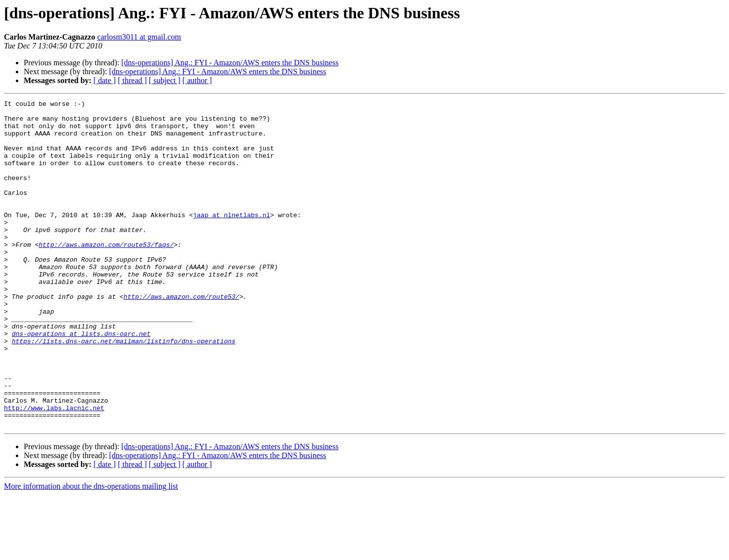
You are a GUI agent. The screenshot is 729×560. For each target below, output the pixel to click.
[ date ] (105, 80)
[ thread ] (132, 80)
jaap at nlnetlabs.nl (231, 238)
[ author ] (197, 80)
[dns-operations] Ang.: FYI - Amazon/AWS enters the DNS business (230, 63)
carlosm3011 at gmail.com (139, 37)
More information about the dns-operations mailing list (91, 551)
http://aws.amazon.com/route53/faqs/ (106, 274)
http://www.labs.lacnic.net (54, 470)
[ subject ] (165, 80)
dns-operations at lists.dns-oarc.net (81, 381)
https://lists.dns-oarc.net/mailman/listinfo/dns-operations (124, 390)
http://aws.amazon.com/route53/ (182, 336)
